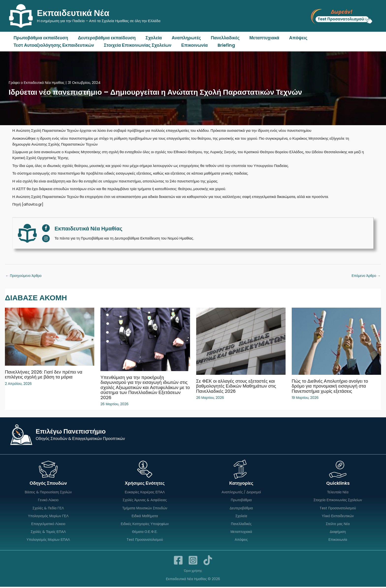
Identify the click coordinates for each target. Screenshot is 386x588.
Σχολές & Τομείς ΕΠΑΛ (48, 533)
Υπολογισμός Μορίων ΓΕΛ (48, 516)
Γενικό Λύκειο (48, 500)
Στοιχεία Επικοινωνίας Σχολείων (136, 45)
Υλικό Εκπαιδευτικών (338, 516)
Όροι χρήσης (193, 572)
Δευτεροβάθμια (241, 508)
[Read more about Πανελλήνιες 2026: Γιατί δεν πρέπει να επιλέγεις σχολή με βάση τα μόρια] (50, 337)
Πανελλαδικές (221, 38)
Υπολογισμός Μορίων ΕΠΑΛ (48, 541)
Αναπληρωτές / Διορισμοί (241, 492)
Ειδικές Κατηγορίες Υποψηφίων (145, 525)
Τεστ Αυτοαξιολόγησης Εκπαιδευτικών (53, 45)
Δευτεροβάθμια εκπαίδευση (105, 38)
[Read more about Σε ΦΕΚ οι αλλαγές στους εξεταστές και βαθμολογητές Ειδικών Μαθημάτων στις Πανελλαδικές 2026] (241, 341)
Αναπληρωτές (183, 38)
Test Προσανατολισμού (145, 541)
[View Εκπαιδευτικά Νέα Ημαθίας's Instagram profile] (46, 239)
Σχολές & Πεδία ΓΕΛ (48, 508)
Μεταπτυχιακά (259, 38)
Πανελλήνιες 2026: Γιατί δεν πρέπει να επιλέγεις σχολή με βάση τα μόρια (46, 375)
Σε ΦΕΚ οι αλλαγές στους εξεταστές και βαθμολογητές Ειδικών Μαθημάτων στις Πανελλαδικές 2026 (239, 386)
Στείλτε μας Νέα (338, 525)
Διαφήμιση (338, 533)
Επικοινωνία (192, 45)
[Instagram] (193, 561)
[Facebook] (178, 561)
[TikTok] (208, 561)
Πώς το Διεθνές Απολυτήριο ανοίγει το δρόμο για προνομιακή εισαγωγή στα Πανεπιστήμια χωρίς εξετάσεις (333, 386)
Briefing (223, 45)
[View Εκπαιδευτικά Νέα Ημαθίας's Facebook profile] (46, 228)
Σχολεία (151, 38)
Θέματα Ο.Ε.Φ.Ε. (145, 533)
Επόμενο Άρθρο (365, 276)
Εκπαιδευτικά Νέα (73, 13)
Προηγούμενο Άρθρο (25, 276)
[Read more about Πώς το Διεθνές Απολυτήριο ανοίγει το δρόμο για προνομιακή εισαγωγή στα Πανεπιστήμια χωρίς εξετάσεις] (336, 341)
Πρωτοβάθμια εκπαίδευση (40, 38)
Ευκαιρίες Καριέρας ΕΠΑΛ (145, 492)
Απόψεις (292, 38)
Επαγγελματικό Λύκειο (48, 525)
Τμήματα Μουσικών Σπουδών (145, 508)
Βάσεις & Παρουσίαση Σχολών (48, 492)
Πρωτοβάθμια (241, 500)
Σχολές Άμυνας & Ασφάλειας (145, 500)
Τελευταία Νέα (338, 492)
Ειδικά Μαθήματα (145, 516)
